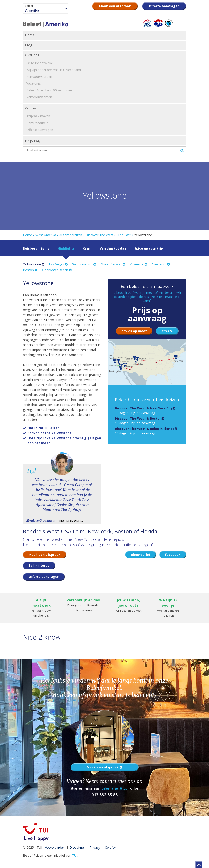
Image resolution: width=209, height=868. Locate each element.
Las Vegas (58, 264)
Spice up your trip (149, 248)
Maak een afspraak (104, 767)
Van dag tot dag (113, 248)
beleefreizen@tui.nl (116, 788)
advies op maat (134, 331)
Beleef (29, 6)
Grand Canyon (113, 264)
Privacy (95, 847)
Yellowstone (34, 264)
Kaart (87, 248)
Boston (30, 270)
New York (161, 264)
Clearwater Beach (57, 270)
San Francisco (84, 264)
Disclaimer (77, 847)
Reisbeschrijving (36, 248)
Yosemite (139, 264)
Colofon (111, 847)
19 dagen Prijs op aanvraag (144, 411)
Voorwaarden (55, 847)
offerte (167, 331)
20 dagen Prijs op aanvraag (145, 431)
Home (27, 235)
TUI (75, 855)
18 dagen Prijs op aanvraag (138, 421)
